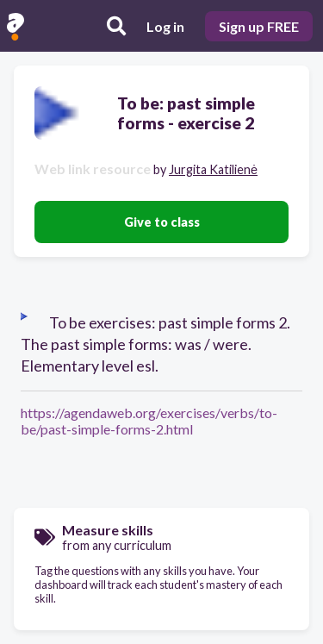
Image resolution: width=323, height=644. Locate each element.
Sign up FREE (259, 26)
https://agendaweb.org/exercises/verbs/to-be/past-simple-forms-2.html (149, 421)
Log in (165, 26)
